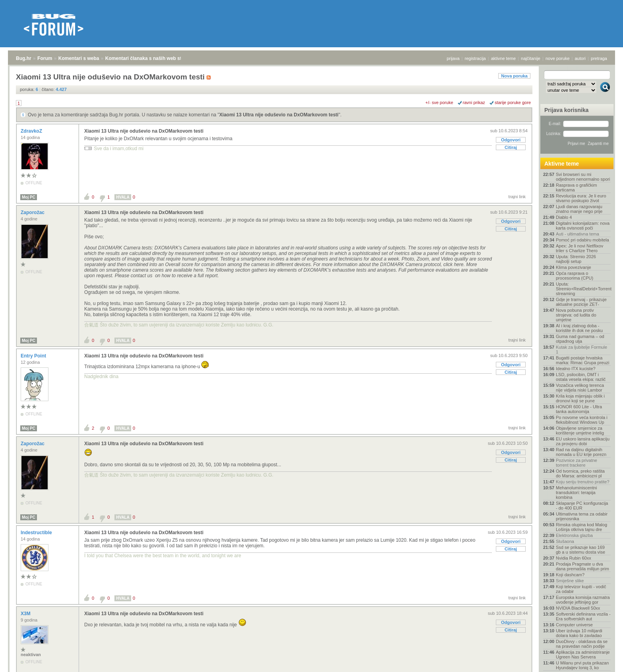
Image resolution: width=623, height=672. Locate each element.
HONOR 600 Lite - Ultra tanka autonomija (579, 409)
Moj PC (29, 197)
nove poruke (558, 58)
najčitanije (531, 58)
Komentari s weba (79, 58)
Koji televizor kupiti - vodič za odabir (581, 589)
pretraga (599, 58)
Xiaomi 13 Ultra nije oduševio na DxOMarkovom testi (279, 115)
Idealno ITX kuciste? (576, 369)
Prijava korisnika (566, 110)
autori (580, 58)
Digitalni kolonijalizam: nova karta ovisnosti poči (583, 226)
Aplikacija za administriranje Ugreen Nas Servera (583, 655)
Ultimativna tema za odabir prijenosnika (582, 516)
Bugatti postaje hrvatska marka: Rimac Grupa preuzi (583, 360)
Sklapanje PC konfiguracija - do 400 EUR (582, 506)
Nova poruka (514, 76)
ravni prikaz (474, 102)
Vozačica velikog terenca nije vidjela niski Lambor (580, 388)
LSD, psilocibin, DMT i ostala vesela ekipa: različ (581, 377)
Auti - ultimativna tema (578, 234)
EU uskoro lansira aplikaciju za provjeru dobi (583, 441)
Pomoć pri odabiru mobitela (582, 240)
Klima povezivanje (574, 267)
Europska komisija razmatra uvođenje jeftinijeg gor (583, 600)
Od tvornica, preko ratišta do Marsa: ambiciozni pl (580, 473)
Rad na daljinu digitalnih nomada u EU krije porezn (581, 452)
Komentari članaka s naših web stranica (150, 58)
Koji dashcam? (570, 575)
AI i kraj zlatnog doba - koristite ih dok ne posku (579, 328)
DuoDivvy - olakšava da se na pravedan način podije (582, 644)
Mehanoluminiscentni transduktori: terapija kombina (576, 492)
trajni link (517, 197)
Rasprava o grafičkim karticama (576, 187)
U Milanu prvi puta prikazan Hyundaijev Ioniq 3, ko (582, 665)
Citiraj (511, 147)
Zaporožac (33, 212)
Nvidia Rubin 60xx (574, 558)
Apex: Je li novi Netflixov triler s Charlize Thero (579, 248)
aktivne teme (503, 58)
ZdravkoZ (32, 131)
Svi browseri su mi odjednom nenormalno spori (583, 177)
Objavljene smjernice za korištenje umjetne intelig (580, 431)
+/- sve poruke (439, 102)
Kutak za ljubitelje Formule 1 (581, 350)
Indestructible (37, 533)
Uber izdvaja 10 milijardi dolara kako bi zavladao (579, 633)
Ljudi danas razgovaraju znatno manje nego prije (579, 209)
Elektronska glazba (574, 535)
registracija (475, 58)
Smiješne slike (570, 581)
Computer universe (574, 625)
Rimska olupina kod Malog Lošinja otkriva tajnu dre (581, 527)
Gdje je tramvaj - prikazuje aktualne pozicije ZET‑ (581, 302)
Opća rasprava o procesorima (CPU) (575, 276)
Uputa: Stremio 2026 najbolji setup (576, 259)
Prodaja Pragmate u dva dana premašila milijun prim (582, 566)
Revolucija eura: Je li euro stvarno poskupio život (581, 198)
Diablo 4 (564, 217)
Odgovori (511, 140)
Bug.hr (24, 58)
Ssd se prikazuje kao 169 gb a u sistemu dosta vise (580, 550)
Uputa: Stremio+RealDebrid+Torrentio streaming (583, 289)
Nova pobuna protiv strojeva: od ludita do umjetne (576, 315)
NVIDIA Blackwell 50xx (578, 608)
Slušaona (565, 541)
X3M (26, 614)
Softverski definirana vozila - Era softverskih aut (583, 616)
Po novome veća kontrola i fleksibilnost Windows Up (582, 420)
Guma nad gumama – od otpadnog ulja (580, 339)
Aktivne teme (562, 164)
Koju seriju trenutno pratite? (583, 482)
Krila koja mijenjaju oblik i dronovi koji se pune (580, 398)
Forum (45, 58)
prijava (453, 58)
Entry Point (34, 356)
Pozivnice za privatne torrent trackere (577, 463)
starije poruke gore (513, 102)
